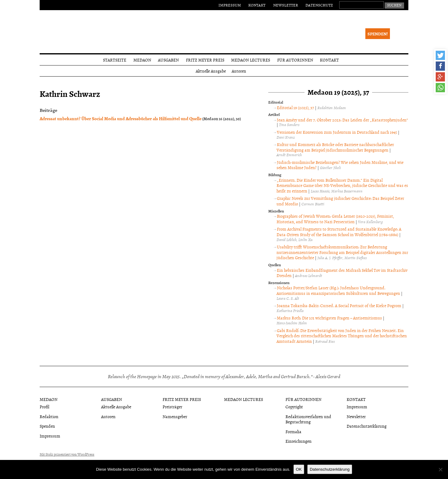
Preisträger (172, 407)
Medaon (142, 60)
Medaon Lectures (251, 60)
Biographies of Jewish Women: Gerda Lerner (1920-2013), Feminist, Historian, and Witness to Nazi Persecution (335, 219)
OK (299, 469)
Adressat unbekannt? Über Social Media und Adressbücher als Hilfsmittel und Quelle (121, 118)
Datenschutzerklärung (367, 426)
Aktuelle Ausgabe (211, 71)
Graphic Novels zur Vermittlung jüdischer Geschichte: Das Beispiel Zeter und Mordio (340, 201)
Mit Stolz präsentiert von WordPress (67, 454)
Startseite (115, 60)
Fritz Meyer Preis (205, 60)
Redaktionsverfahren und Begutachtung (308, 419)
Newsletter (286, 5)
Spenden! (378, 34)
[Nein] (440, 469)
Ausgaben (168, 60)
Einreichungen (299, 441)
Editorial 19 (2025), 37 (295, 107)
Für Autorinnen (295, 60)
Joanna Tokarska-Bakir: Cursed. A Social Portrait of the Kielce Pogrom (339, 305)
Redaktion (49, 416)
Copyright (294, 407)
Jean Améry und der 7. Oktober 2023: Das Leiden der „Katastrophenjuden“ (342, 120)
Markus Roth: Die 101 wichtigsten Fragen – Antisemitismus (329, 318)
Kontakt (257, 5)
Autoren (239, 71)
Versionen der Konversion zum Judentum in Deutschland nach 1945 (337, 132)
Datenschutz (319, 5)
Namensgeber (175, 416)
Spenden (47, 426)
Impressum (230, 5)
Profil (44, 407)
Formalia (293, 431)
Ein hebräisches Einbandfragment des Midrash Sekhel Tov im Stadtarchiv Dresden (342, 273)
